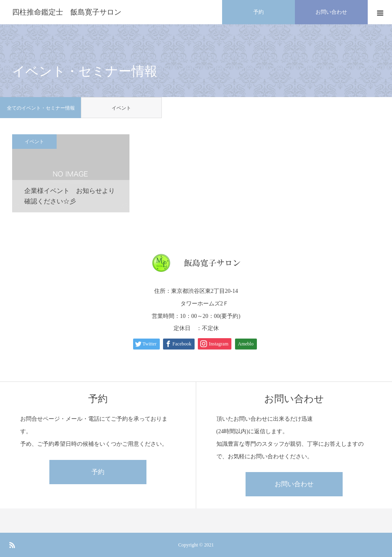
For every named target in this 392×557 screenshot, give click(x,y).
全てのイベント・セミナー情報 (41, 108)
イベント (121, 108)
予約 (98, 472)
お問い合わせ (294, 484)
